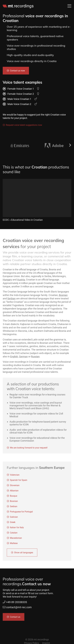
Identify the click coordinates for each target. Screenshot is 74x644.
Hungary (7, 281)
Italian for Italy (17, 529)
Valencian (15, 476)
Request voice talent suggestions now (24, 125)
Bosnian (63, 296)
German (23, 358)
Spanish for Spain (19, 481)
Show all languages (24, 554)
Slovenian (15, 487)
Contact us (15, 618)
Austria (21, 281)
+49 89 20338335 (15, 604)
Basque (14, 497)
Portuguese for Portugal (21, 513)
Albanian (14, 492)
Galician (14, 518)
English (14, 358)
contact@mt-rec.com (19, 609)
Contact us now (17, 71)
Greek (13, 524)
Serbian (11, 300)
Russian (35, 358)
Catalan (14, 534)
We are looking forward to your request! (29, 449)
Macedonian (16, 539)
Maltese (14, 545)
